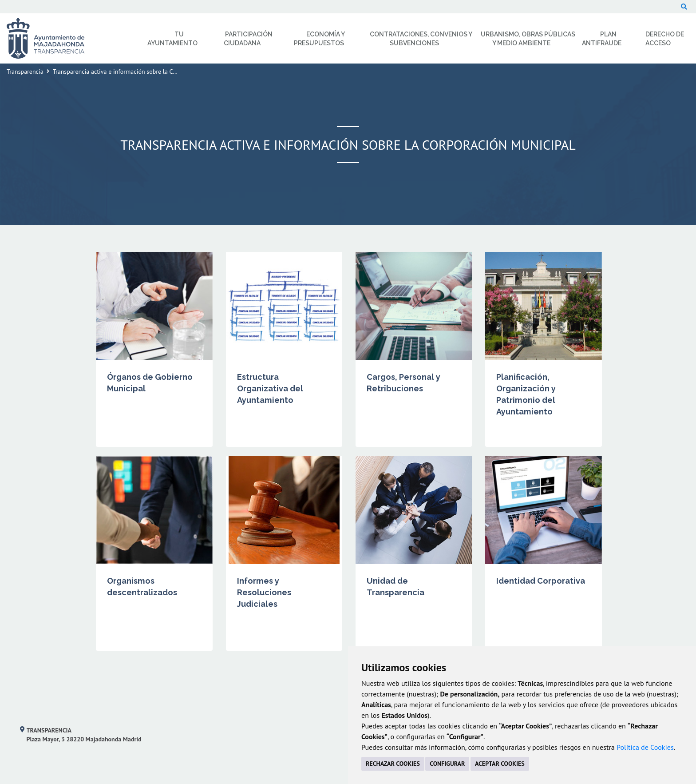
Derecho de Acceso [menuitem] (665, 39)
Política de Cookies (645, 747)
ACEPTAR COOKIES (500, 764)
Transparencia (25, 72)
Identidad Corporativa (541, 581)
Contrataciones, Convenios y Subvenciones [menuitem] (421, 39)
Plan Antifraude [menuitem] (602, 39)
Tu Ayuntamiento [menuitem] (172, 39)
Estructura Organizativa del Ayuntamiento (270, 388)
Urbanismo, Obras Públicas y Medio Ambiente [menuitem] (528, 39)
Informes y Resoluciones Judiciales (264, 592)
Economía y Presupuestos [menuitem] (319, 39)
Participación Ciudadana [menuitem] (248, 39)
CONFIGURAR (447, 764)
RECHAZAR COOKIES (393, 764)
